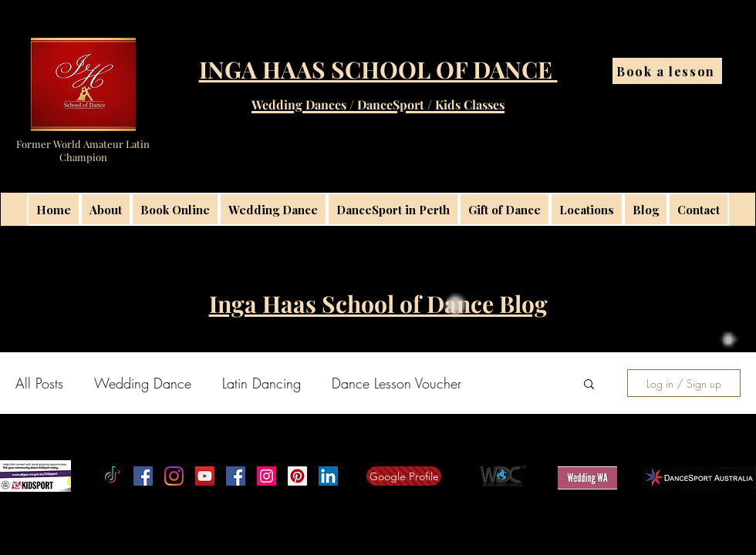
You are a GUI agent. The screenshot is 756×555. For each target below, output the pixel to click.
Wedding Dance (143, 383)
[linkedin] (328, 476)
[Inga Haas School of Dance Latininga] (297, 476)
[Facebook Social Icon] (236, 476)
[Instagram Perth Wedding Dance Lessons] (267, 476)
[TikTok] (112, 476)
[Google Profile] (404, 476)
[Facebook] (143, 476)
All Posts (39, 383)
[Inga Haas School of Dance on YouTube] (205, 476)
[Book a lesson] (667, 71)
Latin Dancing (262, 383)
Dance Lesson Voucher (397, 383)
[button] (589, 385)
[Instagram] (174, 476)
